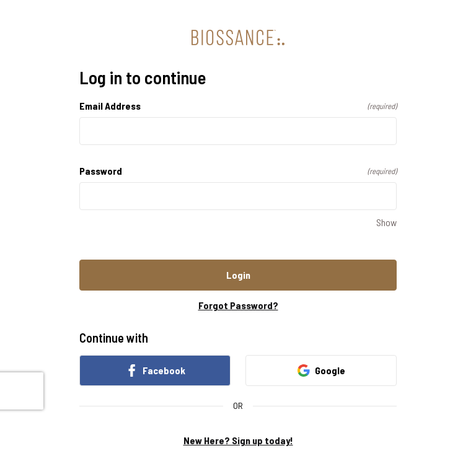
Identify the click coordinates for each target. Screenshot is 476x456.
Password (238, 171)
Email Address (238, 106)
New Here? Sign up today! (238, 440)
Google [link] (321, 370)
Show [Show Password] (386, 222)
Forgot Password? (238, 305)
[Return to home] (238, 37)
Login (238, 275)
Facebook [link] (155, 370)
